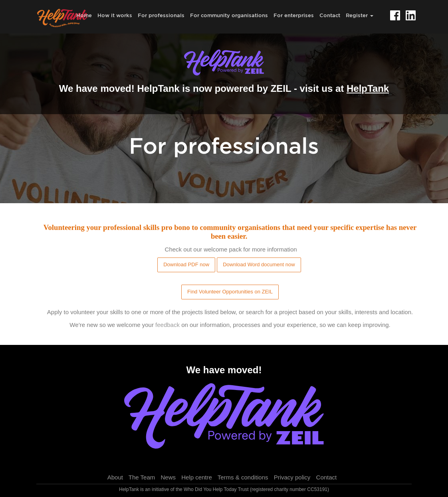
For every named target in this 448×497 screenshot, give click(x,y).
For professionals (161, 15)
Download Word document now (259, 264)
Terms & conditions (243, 477)
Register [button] (360, 15)
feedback (168, 325)
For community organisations (229, 15)
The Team (142, 477)
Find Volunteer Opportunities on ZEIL (230, 292)
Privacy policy (292, 477)
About (115, 477)
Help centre (197, 477)
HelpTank (368, 88)
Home (84, 15)
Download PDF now (186, 264)
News (168, 477)
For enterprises (294, 15)
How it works (115, 15)
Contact (330, 15)
